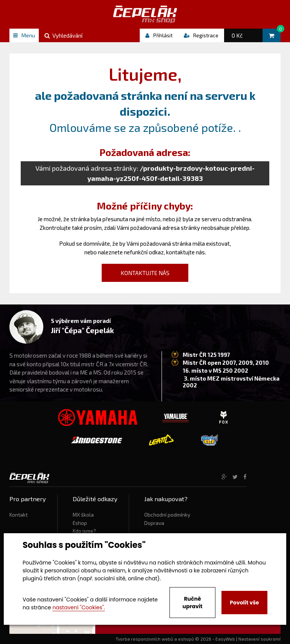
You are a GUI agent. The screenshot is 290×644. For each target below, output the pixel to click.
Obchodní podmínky (167, 515)
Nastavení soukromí (259, 639)
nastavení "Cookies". (79, 607)
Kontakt (18, 515)
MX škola (83, 515)
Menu (24, 35)
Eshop (80, 523)
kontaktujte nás (185, 252)
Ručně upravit (192, 603)
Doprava (154, 523)
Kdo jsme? (84, 531)
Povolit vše (244, 603)
